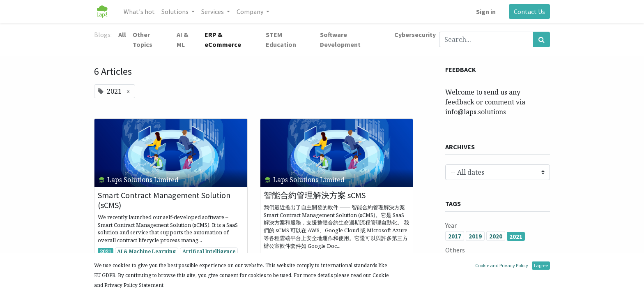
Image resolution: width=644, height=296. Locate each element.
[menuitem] (139, 12)
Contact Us (529, 12)
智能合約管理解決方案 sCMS (315, 195)
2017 (455, 236)
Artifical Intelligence (209, 251)
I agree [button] (541, 265)
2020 (496, 236)
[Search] (542, 39)
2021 (106, 251)
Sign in (486, 12)
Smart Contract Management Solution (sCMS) (164, 200)
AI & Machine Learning (146, 251)
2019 (475, 236)
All (122, 35)
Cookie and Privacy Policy (502, 265)
